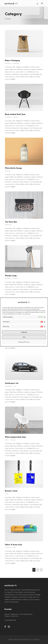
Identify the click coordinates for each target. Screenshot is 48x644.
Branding (8, 63)
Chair (7, 440)
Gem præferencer (24, 342)
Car (15, 386)
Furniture (16, 117)
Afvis (24, 337)
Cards (7, 494)
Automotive (8, 386)
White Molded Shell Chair (15, 437)
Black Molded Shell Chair (15, 114)
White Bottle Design (13, 168)
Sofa (14, 547)
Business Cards (11, 491)
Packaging (16, 63)
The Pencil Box (11, 222)
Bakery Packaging (12, 61)
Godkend (24, 332)
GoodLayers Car (12, 383)
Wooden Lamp (11, 276)
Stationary (8, 225)
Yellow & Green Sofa (14, 545)
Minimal (8, 171)
